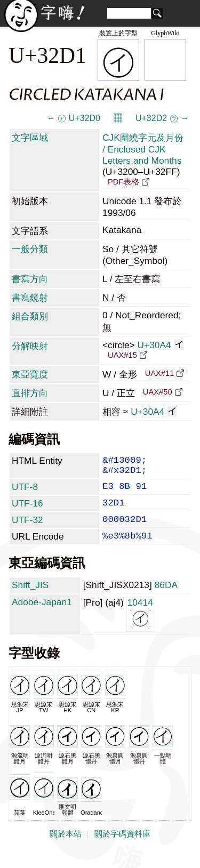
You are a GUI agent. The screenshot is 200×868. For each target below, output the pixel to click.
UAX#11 (160, 373)
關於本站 (66, 848)
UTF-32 (27, 529)
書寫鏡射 (30, 298)
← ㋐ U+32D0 (74, 118)
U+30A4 (161, 345)
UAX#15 (122, 355)
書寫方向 (30, 279)
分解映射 (30, 346)
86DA (166, 599)
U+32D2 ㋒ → (162, 118)
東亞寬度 (30, 374)
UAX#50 (158, 392)
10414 (140, 627)
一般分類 (30, 249)
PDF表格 (123, 182)
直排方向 (30, 393)
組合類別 (30, 316)
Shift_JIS (30, 599)
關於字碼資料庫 (122, 848)
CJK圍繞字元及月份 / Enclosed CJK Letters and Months (143, 149)
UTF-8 (25, 492)
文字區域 (30, 138)
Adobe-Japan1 (42, 616)
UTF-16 (27, 511)
